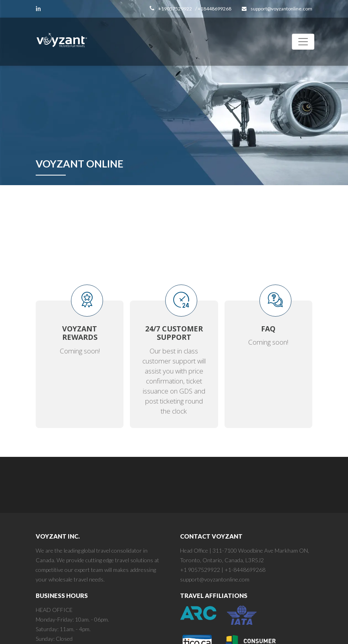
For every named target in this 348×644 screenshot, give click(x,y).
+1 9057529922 (200, 570)
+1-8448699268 (245, 570)
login (77, 227)
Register (162, 227)
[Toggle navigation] (303, 42)
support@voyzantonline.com (215, 579)
